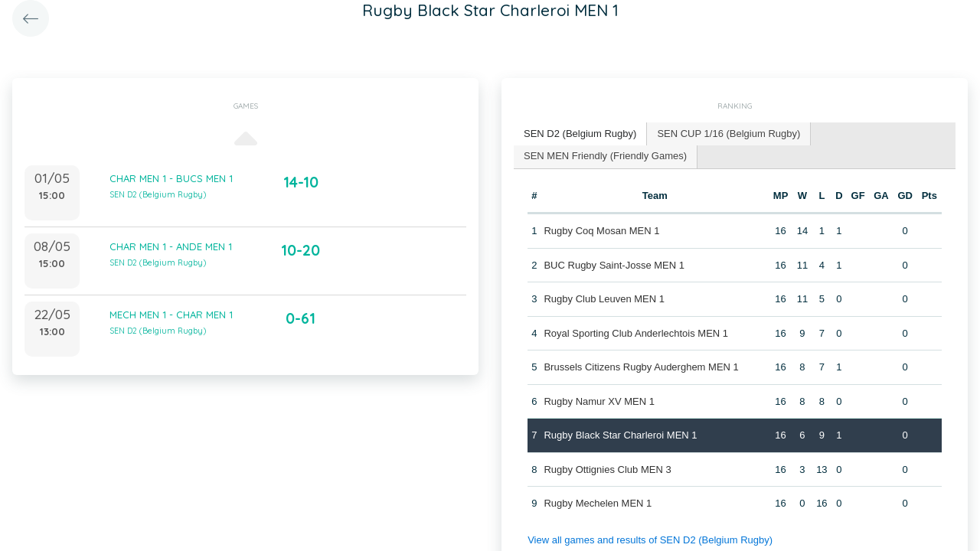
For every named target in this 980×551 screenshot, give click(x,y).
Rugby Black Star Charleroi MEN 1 (620, 435)
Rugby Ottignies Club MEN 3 (607, 469)
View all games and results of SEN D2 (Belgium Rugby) (650, 540)
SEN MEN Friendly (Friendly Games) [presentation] (605, 156)
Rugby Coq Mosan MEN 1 (601, 231)
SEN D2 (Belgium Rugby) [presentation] (580, 134)
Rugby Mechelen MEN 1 (598, 503)
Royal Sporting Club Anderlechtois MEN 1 (636, 333)
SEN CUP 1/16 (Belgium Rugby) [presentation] (728, 134)
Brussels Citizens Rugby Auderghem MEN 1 (641, 367)
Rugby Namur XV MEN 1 (599, 401)
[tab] (580, 134)
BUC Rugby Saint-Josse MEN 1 (614, 265)
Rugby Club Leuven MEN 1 (604, 299)
